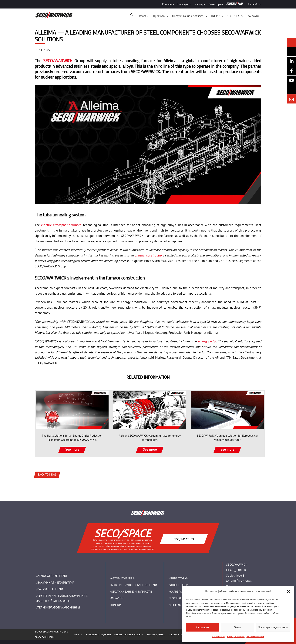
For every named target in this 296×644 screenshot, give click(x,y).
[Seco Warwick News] (291, 42)
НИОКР (215, 16)
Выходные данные (255, 636)
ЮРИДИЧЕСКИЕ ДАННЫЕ (98, 634)
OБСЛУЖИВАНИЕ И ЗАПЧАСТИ (131, 591)
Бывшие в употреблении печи (134, 585)
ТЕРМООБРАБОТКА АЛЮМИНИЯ (59, 607)
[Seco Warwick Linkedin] (291, 61)
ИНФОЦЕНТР (179, 585)
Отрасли (143, 16)
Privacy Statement (236, 636)
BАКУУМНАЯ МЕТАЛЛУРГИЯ (56, 582)
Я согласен (203, 627)
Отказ (237, 627)
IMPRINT (78, 634)
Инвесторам (216, 4)
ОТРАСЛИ (117, 598)
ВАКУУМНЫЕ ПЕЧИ (50, 589)
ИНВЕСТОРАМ (179, 578)
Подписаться (184, 539)
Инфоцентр (184, 4)
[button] (288, 591)
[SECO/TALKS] (291, 80)
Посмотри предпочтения (273, 627)
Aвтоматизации (123, 578)
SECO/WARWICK (58, 61)
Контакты (253, 16)
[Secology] (291, 90)
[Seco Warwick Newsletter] (291, 52)
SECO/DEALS (235, 16)
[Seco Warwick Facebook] (291, 71)
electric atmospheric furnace (61, 225)
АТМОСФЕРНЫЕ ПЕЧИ (52, 576)
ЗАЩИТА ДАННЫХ (156, 634)
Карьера (200, 4)
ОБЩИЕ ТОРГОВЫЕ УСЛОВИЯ (129, 634)
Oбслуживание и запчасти (188, 16)
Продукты (159, 16)
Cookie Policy (219, 636)
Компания (168, 4)
